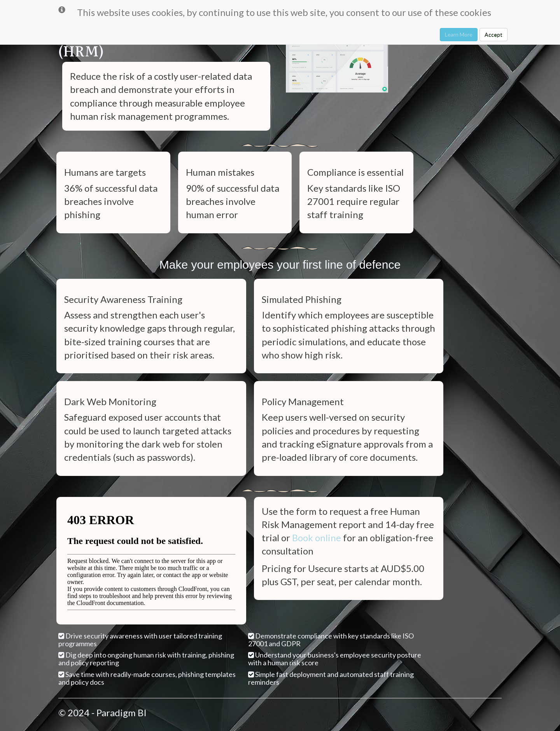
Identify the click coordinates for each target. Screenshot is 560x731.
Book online (317, 538)
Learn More (459, 34)
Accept (493, 34)
